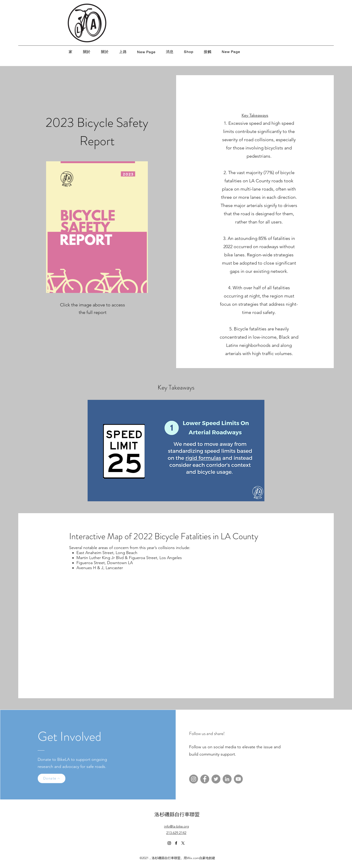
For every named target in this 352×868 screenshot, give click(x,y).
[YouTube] (238, 779)
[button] (176, 451)
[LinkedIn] (227, 779)
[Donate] (52, 778)
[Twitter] (216, 779)
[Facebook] (205, 779)
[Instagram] (194, 779)
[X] (183, 843)
